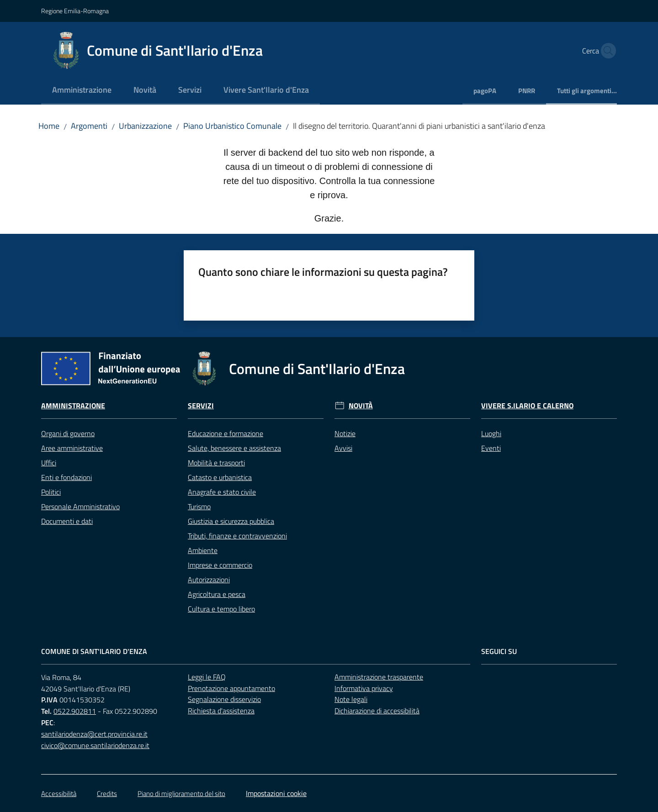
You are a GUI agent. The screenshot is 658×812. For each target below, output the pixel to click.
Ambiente (203, 550)
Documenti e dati (67, 521)
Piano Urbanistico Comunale (232, 126)
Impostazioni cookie (276, 793)
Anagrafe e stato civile (222, 492)
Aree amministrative (72, 448)
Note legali (351, 699)
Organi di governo (68, 433)
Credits (107, 794)
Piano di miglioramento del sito (181, 794)
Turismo (199, 506)
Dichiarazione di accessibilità (377, 711)
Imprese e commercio (220, 565)
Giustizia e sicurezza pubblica (231, 521)
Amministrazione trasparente (379, 677)
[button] (606, 51)
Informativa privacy (364, 688)
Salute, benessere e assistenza (234, 448)
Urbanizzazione (145, 126)
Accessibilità (59, 794)
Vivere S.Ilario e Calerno (527, 406)
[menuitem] (82, 91)
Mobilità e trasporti (216, 463)
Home (49, 126)
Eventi (491, 448)
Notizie (345, 433)
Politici (51, 492)
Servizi (201, 406)
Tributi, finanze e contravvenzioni (237, 536)
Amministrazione (73, 406)
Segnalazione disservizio (224, 699)
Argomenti (89, 126)
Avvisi (343, 448)
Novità (361, 406)
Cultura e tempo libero (221, 609)
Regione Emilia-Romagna (75, 11)
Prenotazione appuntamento (231, 688)
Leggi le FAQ (207, 677)
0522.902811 (75, 711)
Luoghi (491, 433)
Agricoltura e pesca (217, 594)
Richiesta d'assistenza (221, 711)
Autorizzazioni (209, 580)
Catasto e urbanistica (220, 477)
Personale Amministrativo (80, 506)
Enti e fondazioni (66, 477)
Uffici (49, 463)
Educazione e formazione (226, 433)
